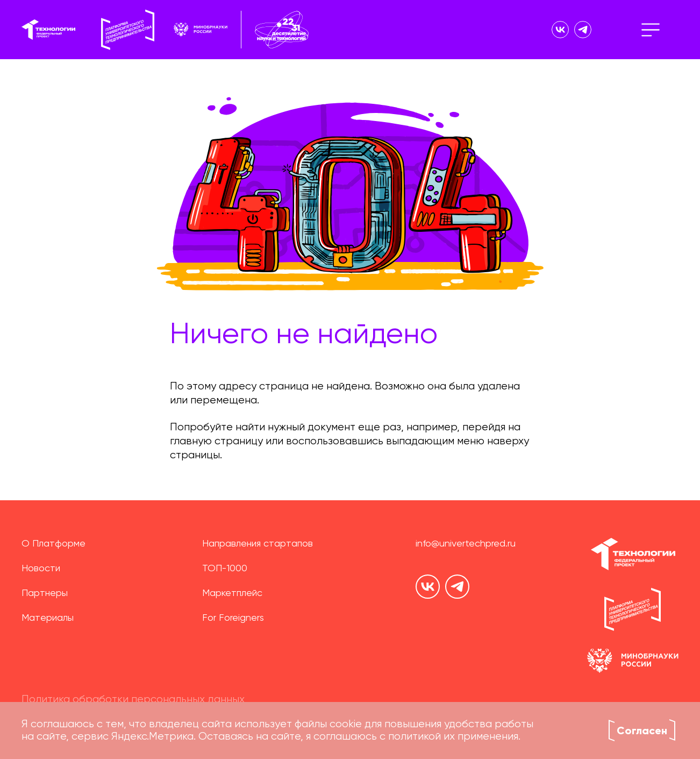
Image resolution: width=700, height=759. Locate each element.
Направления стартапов (258, 544)
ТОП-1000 (225, 569)
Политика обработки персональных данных (133, 700)
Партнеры (45, 593)
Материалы (48, 618)
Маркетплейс (232, 593)
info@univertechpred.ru (466, 544)
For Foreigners (233, 618)
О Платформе (53, 544)
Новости (41, 569)
